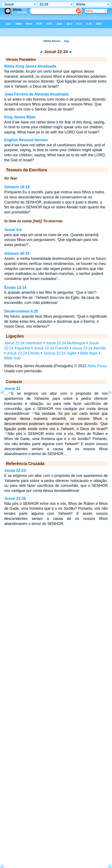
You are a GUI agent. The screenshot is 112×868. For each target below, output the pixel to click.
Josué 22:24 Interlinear (23, 343)
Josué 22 (12, 389)
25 (6, 433)
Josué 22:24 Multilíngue (66, 343)
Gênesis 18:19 (17, 187)
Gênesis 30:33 (17, 253)
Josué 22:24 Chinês (23, 353)
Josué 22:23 (15, 471)
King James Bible (20, 117)
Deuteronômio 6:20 (21, 311)
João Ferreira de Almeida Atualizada (36, 94)
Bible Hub (12, 358)
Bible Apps (89, 353)
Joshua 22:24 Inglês (60, 353)
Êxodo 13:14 (15, 288)
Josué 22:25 (15, 498)
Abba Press (97, 366)
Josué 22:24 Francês (51, 348)
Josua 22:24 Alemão (89, 348)
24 (33, 413)
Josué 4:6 (13, 230)
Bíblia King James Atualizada (30, 66)
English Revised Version (26, 140)
